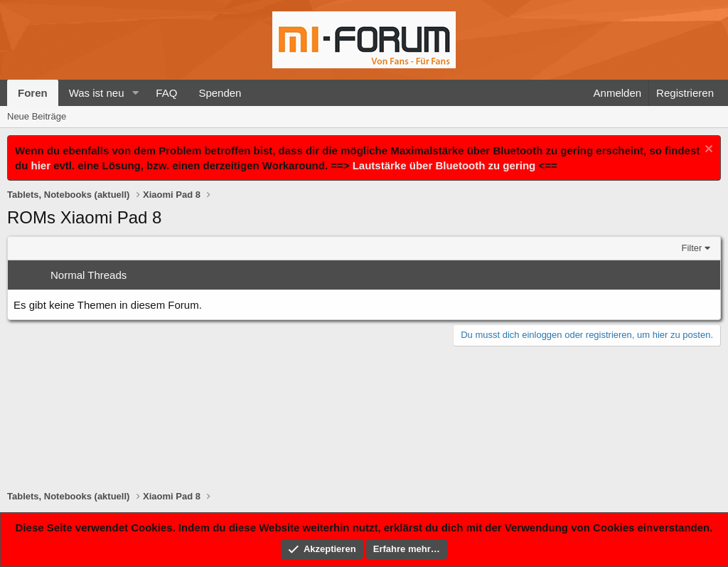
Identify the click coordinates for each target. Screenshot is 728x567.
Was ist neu (97, 93)
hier (41, 165)
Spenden (220, 93)
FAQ (166, 93)
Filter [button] (692, 248)
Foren (33, 93)
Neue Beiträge (37, 116)
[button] (135, 93)
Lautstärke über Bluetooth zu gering (444, 165)
